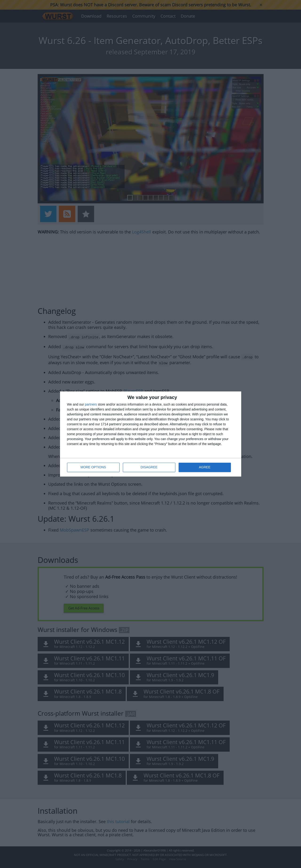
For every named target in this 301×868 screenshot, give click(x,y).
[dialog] (151, 434)
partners (91, 405)
